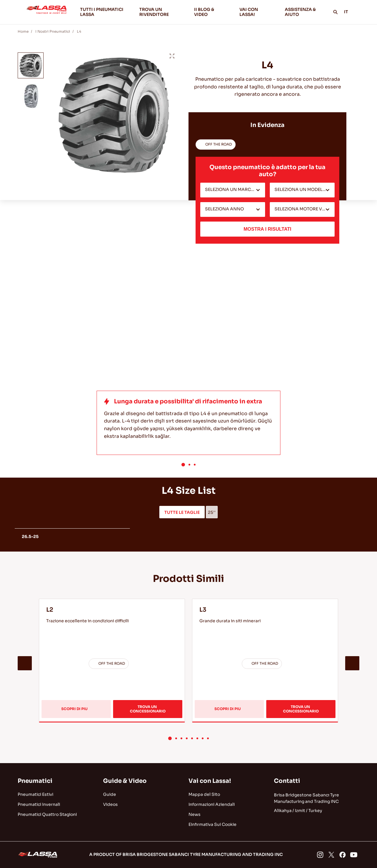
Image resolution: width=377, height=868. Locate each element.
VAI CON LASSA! (257, 12)
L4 (79, 31)
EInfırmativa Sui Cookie (213, 824)
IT (349, 12)
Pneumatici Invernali (39, 804)
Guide (110, 794)
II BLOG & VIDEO (212, 12)
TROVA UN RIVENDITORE (154, 12)
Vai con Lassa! (210, 781)
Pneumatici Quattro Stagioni (47, 814)
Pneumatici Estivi (35, 794)
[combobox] (233, 190)
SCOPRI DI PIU (79, 712)
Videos (110, 804)
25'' (212, 512)
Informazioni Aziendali (212, 804)
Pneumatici (35, 781)
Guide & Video (125, 781)
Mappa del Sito (204, 794)
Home (23, 31)
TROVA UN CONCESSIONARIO (148, 709)
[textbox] (233, 190)
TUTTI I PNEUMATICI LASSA (102, 12)
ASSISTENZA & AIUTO (300, 12)
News (195, 814)
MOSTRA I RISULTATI (267, 229)
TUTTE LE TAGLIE (182, 512)
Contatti (287, 781)
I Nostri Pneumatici (53, 31)
